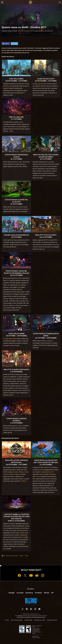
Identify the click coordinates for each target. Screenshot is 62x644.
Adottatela (23, 535)
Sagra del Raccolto (40, 84)
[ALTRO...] (24, 481)
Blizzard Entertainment (26, 31)
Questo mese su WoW (12, 556)
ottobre (21, 556)
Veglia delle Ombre (10, 339)
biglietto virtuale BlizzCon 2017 (45, 472)
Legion (27, 556)
